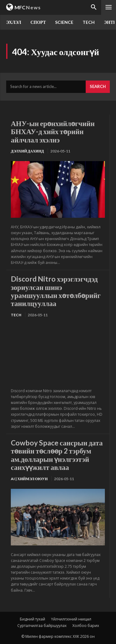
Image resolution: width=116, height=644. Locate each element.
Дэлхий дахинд (27, 151)
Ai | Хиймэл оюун (29, 479)
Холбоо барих (86, 626)
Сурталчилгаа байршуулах (42, 626)
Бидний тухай (32, 619)
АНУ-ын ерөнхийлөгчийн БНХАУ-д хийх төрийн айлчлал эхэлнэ (53, 131)
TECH (16, 315)
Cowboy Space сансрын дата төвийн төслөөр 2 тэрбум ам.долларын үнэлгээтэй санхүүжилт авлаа (57, 455)
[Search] (98, 87)
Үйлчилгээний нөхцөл (71, 619)
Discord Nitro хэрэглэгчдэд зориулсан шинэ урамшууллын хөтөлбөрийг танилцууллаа (56, 291)
